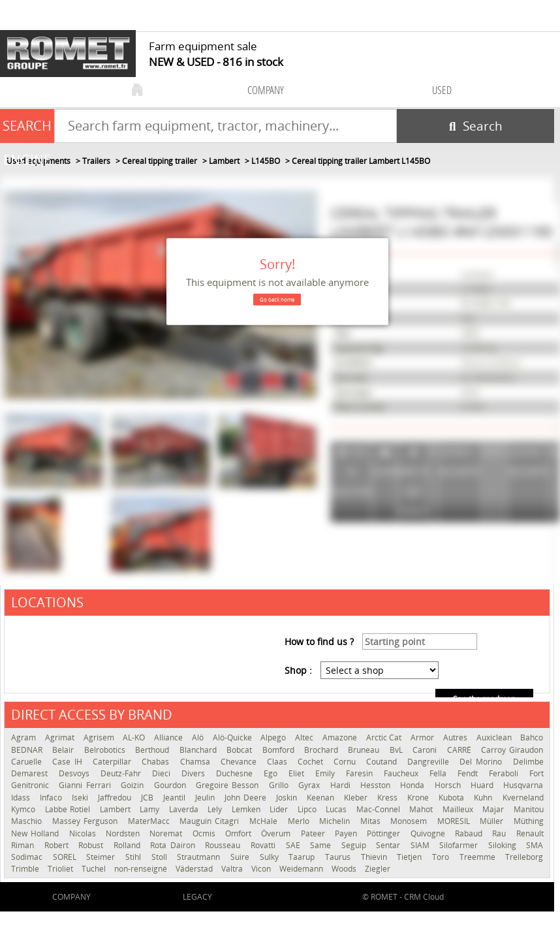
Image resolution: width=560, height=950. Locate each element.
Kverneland (523, 798)
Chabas (157, 762)
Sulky (271, 857)
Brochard (323, 750)
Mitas (372, 821)
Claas (279, 762)
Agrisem (100, 737)
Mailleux (459, 809)
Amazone (341, 737)
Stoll (161, 857)
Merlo (301, 821)
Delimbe (528, 762)
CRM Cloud (424, 897)
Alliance (170, 737)
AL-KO (135, 737)
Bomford (280, 750)
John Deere (247, 798)
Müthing (529, 821)
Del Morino (483, 762)
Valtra (233, 869)
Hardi (342, 785)
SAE (295, 845)
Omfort (240, 833)
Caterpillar (114, 762)
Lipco (309, 809)
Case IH (69, 762)
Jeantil (176, 798)
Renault (530, 833)
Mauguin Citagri (211, 821)
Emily (327, 773)
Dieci (163, 773)
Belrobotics (106, 750)
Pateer (315, 833)
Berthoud (154, 750)
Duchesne (237, 773)
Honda (414, 785)
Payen (348, 833)
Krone (420, 798)
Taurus (340, 857)
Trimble (26, 869)
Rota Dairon (174, 845)
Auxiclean (495, 737)
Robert (58, 845)
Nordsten (124, 833)
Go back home (277, 299)
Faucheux (403, 773)
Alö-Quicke (234, 737)
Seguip (356, 845)
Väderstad (195, 869)
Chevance (241, 762)
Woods (345, 869)
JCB (149, 798)
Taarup (303, 857)
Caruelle (28, 762)
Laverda (185, 809)
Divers (195, 773)
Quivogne (429, 833)
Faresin (362, 773)
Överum (277, 833)
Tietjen (411, 857)
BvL (398, 750)
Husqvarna (523, 785)
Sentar (390, 845)
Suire (242, 857)
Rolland (129, 845)
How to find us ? (319, 641)
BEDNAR (28, 750)
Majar (495, 809)
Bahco (532, 737)
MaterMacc (151, 821)
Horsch (449, 785)
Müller (493, 821)
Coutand (383, 762)
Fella (440, 773)
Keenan (322, 798)
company (266, 90)
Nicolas (84, 833)
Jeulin (207, 798)
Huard (484, 785)
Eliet (299, 773)
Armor (424, 737)
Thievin (376, 857)
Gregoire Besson (229, 785)
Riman (24, 845)
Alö (199, 737)
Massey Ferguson (87, 821)
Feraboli (506, 773)
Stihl (135, 857)
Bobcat (241, 750)
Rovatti (265, 845)
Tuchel (95, 869)
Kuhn (485, 798)
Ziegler (378, 869)
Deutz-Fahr (123, 773)
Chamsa (197, 762)
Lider (280, 809)
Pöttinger (385, 833)
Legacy (197, 897)
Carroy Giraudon (512, 750)
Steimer (102, 857)
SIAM (422, 845)
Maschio (28, 821)
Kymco (25, 809)
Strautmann (200, 857)
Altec (305, 737)
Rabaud (470, 833)
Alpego (274, 737)
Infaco (53, 798)
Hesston (377, 785)
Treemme (479, 857)
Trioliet (61, 869)
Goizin (134, 785)
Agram (25, 737)
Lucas (338, 809)
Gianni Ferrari (86, 785)
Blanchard (200, 750)
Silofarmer (460, 845)
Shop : (298, 670)
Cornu (347, 762)
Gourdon (172, 785)
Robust (93, 845)
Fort (537, 773)
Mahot (423, 809)
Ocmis (206, 833)
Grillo (280, 785)
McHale (265, 821)
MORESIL (456, 821)
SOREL (67, 857)
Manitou (529, 809)
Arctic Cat (385, 737)
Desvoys (76, 773)
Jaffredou (116, 798)
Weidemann (302, 869)
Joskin (288, 798)
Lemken (248, 809)
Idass (22, 798)
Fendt (470, 773)
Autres (457, 737)
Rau (501, 833)
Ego (273, 773)
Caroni (426, 750)
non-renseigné (142, 869)
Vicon (262, 869)
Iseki (82, 798)
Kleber (357, 798)
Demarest (32, 773)
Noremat (167, 833)
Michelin (336, 821)
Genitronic (32, 785)
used (442, 90)
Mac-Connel (380, 809)
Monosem (411, 821)
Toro (443, 857)
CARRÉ (461, 750)
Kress (389, 798)
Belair (65, 750)
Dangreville (430, 762)
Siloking (504, 845)
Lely (216, 809)
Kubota (453, 798)
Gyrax (311, 785)
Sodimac (29, 857)
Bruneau (365, 750)
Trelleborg (524, 857)
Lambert (117, 809)
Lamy (151, 809)
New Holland (37, 833)
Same (322, 845)
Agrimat (61, 737)
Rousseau (225, 845)
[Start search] (475, 126)
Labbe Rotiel (69, 809)
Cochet (312, 762)
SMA (535, 845)
